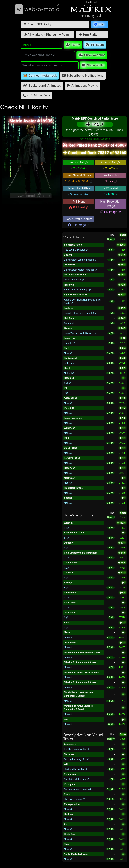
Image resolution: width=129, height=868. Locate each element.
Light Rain (71, 363)
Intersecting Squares (76, 250)
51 (67, 538)
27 (67, 558)
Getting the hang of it (76, 759)
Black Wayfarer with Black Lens (82, 333)
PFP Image (79, 225)
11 (67, 598)
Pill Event (79, 207)
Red (67, 393)
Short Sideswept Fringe (77, 290)
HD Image (111, 212)
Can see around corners (78, 789)
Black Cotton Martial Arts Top (81, 270)
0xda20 (111, 194)
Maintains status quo (76, 779)
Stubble (69, 343)
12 (67, 568)
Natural (69, 373)
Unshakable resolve (76, 769)
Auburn (69, 323)
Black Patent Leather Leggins (81, 260)
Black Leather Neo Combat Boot (82, 313)
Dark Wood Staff (74, 280)
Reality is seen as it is (77, 749)
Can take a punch (74, 799)
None (68, 353)
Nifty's (111, 181)
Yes (67, 383)
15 (67, 528)
